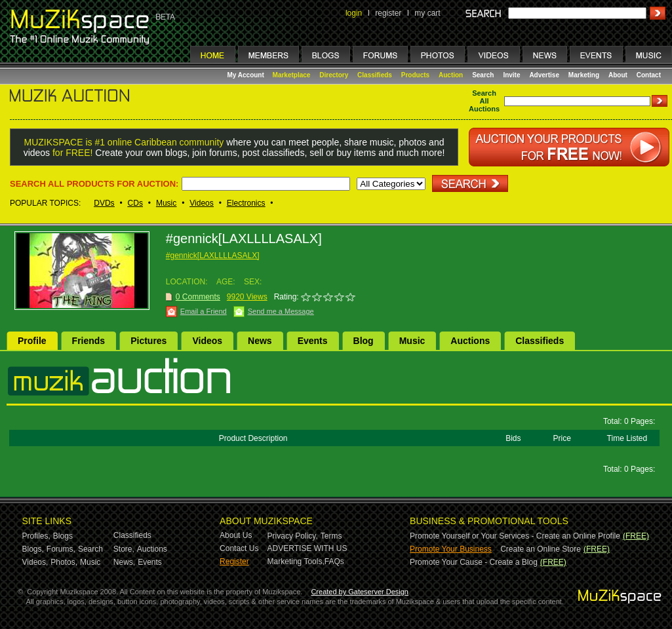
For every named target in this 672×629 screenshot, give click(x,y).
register (388, 13)
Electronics (246, 203)
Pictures (148, 341)
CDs (135, 203)
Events (313, 341)
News (260, 341)
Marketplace (292, 75)
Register (234, 562)
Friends (89, 341)
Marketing (584, 75)
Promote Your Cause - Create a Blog (474, 562)
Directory (334, 75)
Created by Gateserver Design (360, 592)
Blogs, (33, 549)
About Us (236, 535)
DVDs (104, 203)
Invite (511, 75)
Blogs (63, 536)
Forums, (61, 549)
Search (483, 75)
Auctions (470, 341)
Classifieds (375, 75)
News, (124, 562)
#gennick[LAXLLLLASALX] (213, 256)
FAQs (334, 562)
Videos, (35, 562)
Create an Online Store (541, 549)
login (354, 13)
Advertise (544, 75)
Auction (451, 75)
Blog (364, 341)
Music (166, 203)
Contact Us (239, 548)
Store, (124, 549)
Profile (32, 341)
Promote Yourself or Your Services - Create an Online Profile (515, 536)
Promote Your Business (451, 549)
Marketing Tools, (296, 562)
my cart (427, 13)
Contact (649, 75)
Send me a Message (281, 311)
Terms (331, 536)
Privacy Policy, (293, 536)
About (618, 75)
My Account (247, 75)
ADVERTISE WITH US (307, 548)
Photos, (64, 562)
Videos (201, 203)
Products (415, 75)
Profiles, (36, 536)
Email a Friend (204, 311)
